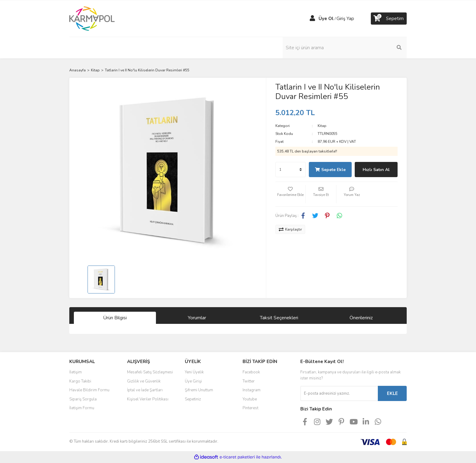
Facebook (251, 372)
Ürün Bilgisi (115, 318)
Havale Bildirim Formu (89, 390)
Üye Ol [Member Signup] (326, 19)
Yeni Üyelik (194, 372)
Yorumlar (197, 318)
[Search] (366, 48)
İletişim (76, 372)
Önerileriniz (361, 318)
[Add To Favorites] (291, 194)
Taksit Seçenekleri (279, 318)
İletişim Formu (82, 408)
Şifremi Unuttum (199, 390)
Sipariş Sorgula (83, 399)
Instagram (252, 390)
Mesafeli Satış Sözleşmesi (150, 372)
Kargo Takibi (80, 381)
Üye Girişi (193, 381)
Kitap (322, 126)
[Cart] (389, 19)
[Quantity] (291, 170)
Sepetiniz (193, 399)
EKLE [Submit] (392, 393)
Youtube (250, 399)
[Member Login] (312, 19)
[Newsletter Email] (339, 393)
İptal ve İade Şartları (145, 390)
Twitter (249, 381)
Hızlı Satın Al (376, 170)
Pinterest (250, 408)
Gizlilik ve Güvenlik (144, 381)
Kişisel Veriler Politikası (148, 399)
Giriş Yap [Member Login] (345, 19)
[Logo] (92, 18)
